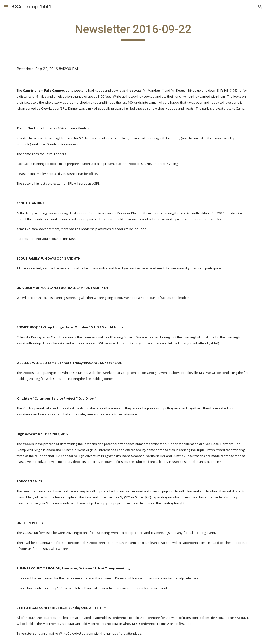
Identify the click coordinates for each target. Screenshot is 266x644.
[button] (6, 7)
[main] (133, 31)
